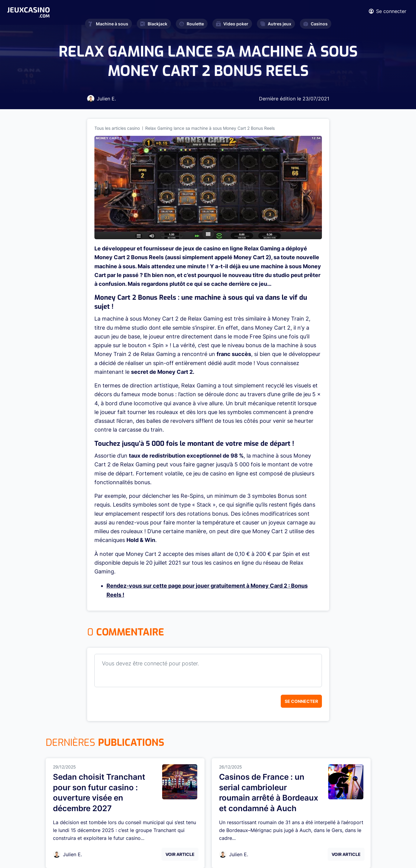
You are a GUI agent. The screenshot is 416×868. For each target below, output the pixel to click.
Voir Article (180, 854)
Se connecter (301, 701)
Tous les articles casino (117, 128)
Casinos (316, 24)
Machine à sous (108, 24)
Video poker (232, 24)
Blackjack (154, 24)
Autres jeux (276, 24)
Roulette (192, 24)
